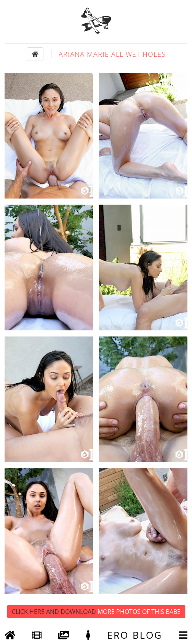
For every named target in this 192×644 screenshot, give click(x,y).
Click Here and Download (96, 612)
